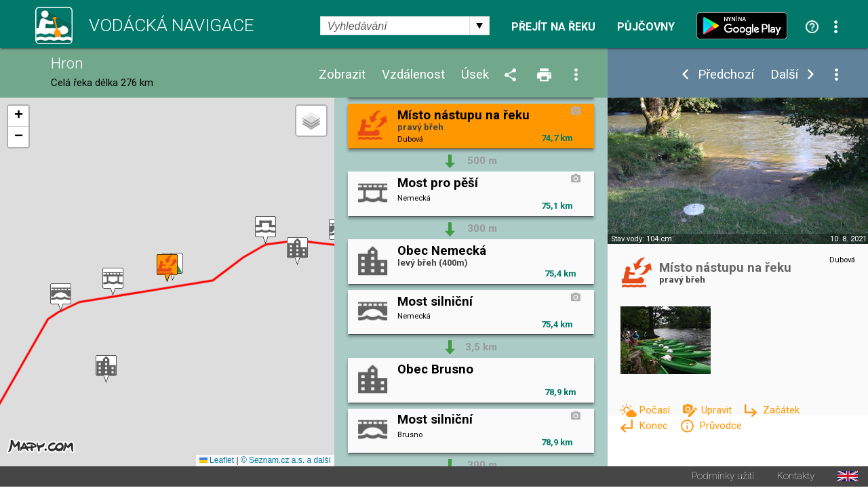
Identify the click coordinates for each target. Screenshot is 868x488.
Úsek (475, 75)
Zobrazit (342, 75)
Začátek (781, 410)
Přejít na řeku (553, 27)
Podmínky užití (723, 477)
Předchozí (726, 75)
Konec (655, 426)
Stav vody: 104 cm (642, 239)
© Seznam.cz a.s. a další (286, 462)
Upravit (718, 410)
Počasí (656, 410)
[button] (297, 252)
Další (784, 75)
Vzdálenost (413, 75)
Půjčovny (646, 27)
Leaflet (217, 462)
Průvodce (721, 426)
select (479, 26)
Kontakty (796, 477)
